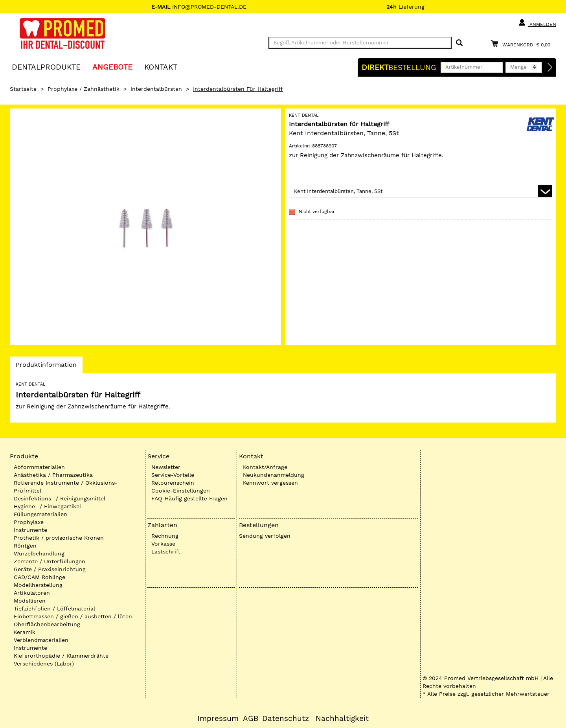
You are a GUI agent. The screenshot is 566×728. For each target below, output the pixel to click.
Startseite (23, 89)
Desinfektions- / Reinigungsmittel (60, 498)
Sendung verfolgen (265, 536)
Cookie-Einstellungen (181, 491)
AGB (251, 719)
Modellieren (30, 601)
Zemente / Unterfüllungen (50, 561)
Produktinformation (46, 367)
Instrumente (30, 530)
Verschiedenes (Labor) (44, 664)
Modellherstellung (38, 585)
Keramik (25, 632)
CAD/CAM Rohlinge (40, 577)
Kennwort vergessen (270, 483)
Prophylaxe (29, 522)
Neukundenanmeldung (274, 475)
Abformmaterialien (39, 467)
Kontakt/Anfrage (265, 467)
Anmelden (537, 23)
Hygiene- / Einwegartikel (47, 506)
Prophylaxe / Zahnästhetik (84, 89)
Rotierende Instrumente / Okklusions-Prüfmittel (66, 487)
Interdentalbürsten (156, 89)
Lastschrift (166, 552)
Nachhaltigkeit (342, 719)
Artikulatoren (32, 593)
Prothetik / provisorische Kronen (59, 538)
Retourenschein (173, 483)
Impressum (218, 719)
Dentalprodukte (46, 67)
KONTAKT (161, 67)
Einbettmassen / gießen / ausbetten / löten (73, 616)
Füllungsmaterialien (40, 514)
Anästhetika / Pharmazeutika (53, 475)
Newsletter (166, 467)
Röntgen (25, 546)
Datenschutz (286, 719)
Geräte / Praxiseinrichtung (50, 569)
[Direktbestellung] (550, 68)
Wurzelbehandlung (39, 553)
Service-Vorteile (173, 475)
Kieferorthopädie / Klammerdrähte (61, 656)
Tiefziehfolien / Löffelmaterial (54, 609)
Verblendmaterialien (41, 640)
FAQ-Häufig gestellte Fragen (189, 498)
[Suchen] (459, 43)
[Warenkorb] (522, 43)
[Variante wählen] (421, 191)
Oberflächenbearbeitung (47, 624)
